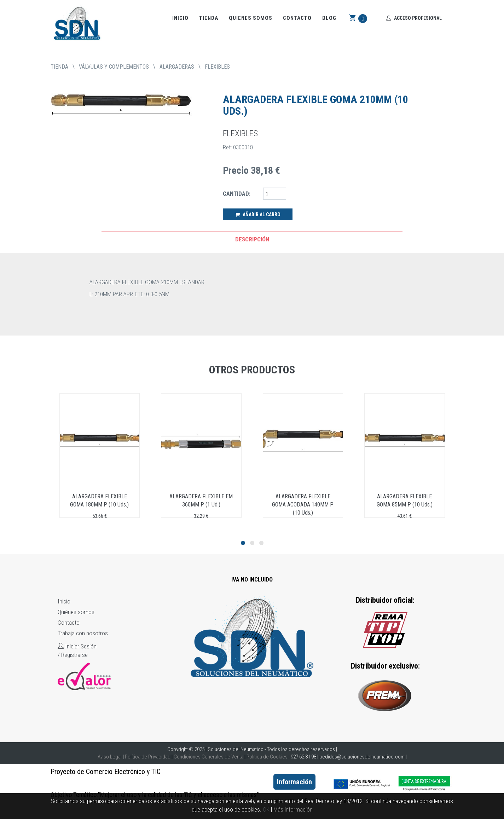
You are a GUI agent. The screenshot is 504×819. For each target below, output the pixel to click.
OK (266, 809)
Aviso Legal (110, 757)
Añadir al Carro (258, 214)
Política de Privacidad (148, 757)
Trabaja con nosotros (83, 633)
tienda (59, 67)
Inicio (180, 18)
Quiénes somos (76, 612)
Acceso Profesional (414, 18)
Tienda (209, 18)
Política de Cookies (267, 757)
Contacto (297, 18)
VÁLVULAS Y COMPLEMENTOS (114, 67)
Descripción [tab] (252, 239)
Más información (293, 809)
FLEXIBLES (217, 67)
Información (294, 782)
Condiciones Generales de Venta (208, 757)
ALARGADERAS (177, 67)
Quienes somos (251, 18)
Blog (329, 18)
